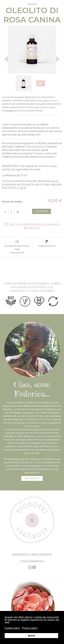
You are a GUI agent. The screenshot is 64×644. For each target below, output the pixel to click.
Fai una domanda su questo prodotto (32, 226)
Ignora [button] (31, 635)
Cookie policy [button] (12, 628)
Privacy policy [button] (30, 628)
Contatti (32, 478)
